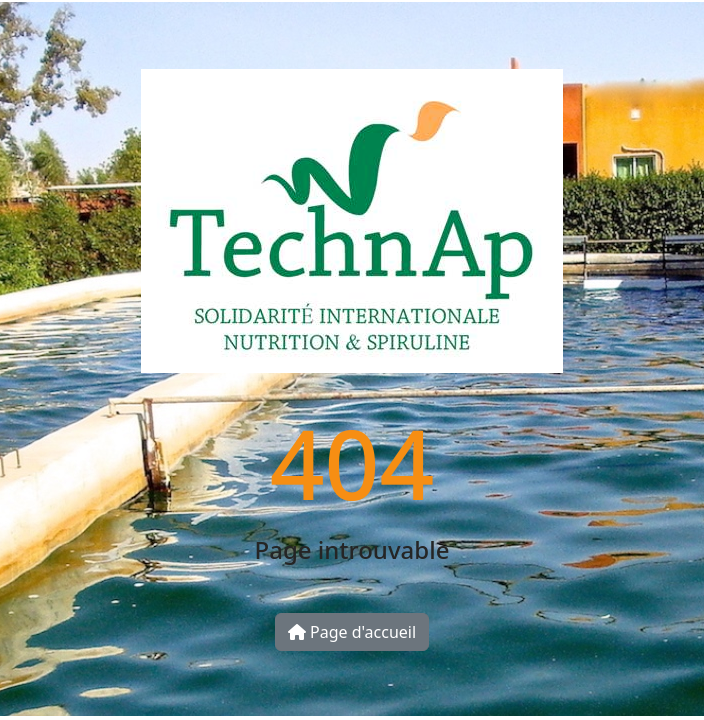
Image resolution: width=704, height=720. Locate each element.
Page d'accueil (352, 632)
